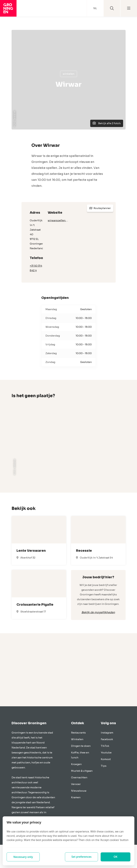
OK (116, 857)
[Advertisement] (68, 670)
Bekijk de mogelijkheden (98, 612)
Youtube (106, 753)
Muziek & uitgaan (82, 771)
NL (95, 8)
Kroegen (76, 764)
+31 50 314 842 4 (36, 268)
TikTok (105, 746)
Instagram (107, 733)
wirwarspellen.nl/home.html (58, 220)
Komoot (106, 759)
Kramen (76, 797)
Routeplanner (100, 208)
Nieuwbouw (79, 791)
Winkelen (69, 74)
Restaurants (78, 733)
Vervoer (76, 784)
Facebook (107, 739)
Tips (104, 766)
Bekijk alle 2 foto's (107, 123)
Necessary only (23, 857)
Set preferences (81, 857)
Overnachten (79, 777)
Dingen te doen (81, 746)
